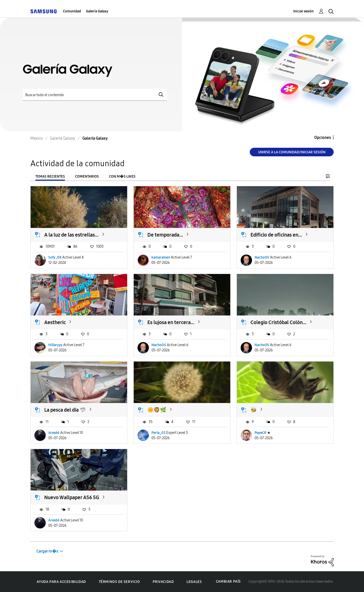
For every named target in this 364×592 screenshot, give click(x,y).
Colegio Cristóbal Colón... (278, 322)
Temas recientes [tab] (50, 176)
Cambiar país (228, 582)
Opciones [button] (323, 138)
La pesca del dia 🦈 (65, 410)
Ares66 (54, 433)
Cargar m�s (47, 551)
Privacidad (163, 582)
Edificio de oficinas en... (276, 235)
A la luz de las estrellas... (71, 235)
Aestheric (55, 322)
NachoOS (262, 257)
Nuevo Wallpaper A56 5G (72, 497)
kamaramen (161, 257)
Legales (194, 582)
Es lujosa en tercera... (171, 322)
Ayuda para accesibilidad (61, 582)
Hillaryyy (55, 345)
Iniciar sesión (303, 11)
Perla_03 (158, 433)
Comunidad (72, 11)
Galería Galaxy (97, 11)
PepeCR (260, 433)
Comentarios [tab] (87, 176)
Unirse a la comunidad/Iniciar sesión (292, 152)
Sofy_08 (55, 257)
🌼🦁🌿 (157, 410)
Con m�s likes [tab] (122, 176)
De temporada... (165, 235)
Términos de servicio (119, 582)
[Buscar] (95, 95)
